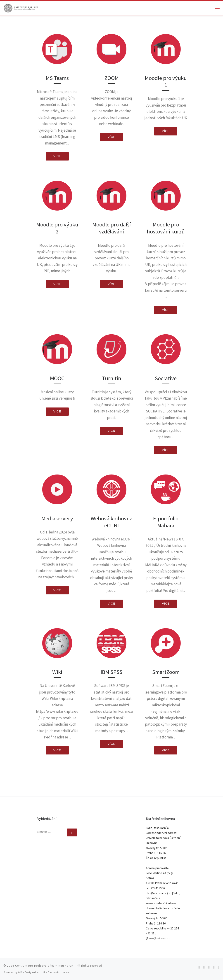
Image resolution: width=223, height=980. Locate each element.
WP (20, 972)
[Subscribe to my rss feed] (199, 967)
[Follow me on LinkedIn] (219, 967)
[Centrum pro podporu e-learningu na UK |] (21, 8)
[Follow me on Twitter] (204, 967)
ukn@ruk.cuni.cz (160, 938)
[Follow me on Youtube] (214, 967)
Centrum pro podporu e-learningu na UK (44, 966)
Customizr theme (58, 972)
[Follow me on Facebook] (209, 967)
